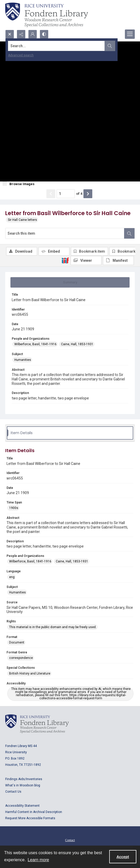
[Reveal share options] (21, 34)
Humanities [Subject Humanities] (23, 360)
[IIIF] (65, 260)
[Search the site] (56, 46)
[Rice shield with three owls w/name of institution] (47, 15)
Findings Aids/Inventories (24, 779)
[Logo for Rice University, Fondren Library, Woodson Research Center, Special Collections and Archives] (37, 724)
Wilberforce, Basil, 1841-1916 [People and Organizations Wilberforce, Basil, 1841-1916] (35, 344)
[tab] (70, 282)
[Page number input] (66, 194)
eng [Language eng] (12, 577)
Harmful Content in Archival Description (34, 812)
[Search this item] (65, 233)
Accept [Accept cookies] (123, 857)
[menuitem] (70, 840)
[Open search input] (10, 34)
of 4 (79, 194)
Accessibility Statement (22, 806)
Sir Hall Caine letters (22, 220)
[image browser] (20, 184)
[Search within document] (129, 233)
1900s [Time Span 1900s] (14, 508)
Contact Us (13, 792)
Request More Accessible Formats (30, 818)
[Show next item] (88, 194)
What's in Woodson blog (23, 785)
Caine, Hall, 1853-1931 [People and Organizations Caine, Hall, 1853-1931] (77, 344)
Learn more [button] (38, 860)
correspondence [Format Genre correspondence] (21, 658)
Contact (70, 840)
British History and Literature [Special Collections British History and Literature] (30, 673)
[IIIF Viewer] (86, 260)
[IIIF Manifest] (118, 260)
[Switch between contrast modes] (44, 34)
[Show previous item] (51, 194)
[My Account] (33, 34)
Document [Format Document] (17, 642)
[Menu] (130, 34)
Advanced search (21, 55)
